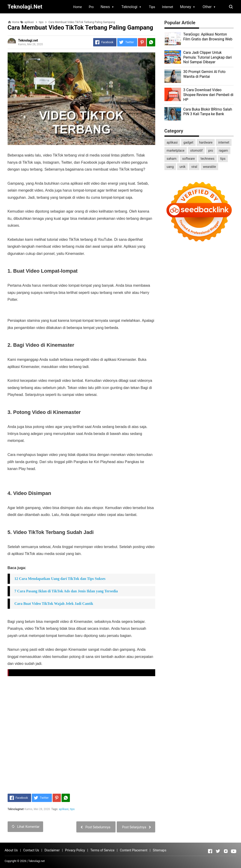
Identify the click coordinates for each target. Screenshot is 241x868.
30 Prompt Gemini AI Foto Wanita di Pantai (204, 74)
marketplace (176, 151)
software (189, 159)
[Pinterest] (142, 42)
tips (72, 809)
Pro (91, 7)
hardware (206, 142)
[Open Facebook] (210, 851)
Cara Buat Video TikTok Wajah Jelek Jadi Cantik (54, 604)
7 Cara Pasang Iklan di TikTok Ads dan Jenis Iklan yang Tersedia (66, 591)
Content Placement (134, 850)
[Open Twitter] (218, 851)
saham (172, 159)
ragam (223, 151)
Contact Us (31, 850)
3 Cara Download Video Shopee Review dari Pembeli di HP (208, 95)
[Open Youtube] (234, 851)
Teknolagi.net (36, 861)
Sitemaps (159, 850)
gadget (188, 142)
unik (182, 167)
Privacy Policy (75, 850)
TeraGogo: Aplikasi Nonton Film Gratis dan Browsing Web (208, 37)
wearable (209, 167)
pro (211, 151)
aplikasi (64, 809)
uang (170, 167)
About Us (11, 850)
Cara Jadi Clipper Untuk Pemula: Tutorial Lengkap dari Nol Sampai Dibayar (208, 57)
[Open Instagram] (226, 851)
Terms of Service (103, 850)
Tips (152, 7)
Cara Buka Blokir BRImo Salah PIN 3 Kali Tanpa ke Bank (208, 112)
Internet (168, 7)
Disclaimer (52, 850)
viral (194, 167)
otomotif (196, 151)
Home (77, 7)
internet (224, 142)
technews (208, 159)
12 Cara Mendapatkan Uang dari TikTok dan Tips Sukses (60, 579)
